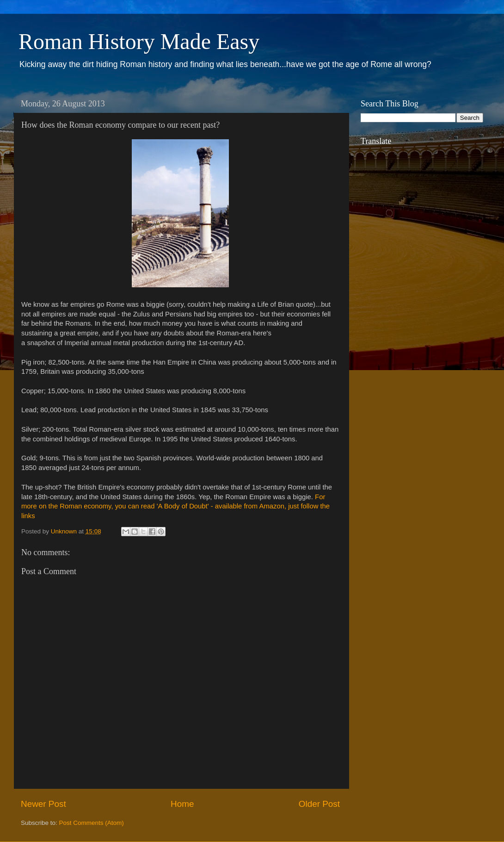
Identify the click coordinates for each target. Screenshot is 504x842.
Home (182, 804)
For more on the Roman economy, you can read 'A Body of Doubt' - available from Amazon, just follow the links (175, 507)
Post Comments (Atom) (92, 823)
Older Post (319, 804)
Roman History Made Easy (139, 41)
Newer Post (43, 804)
